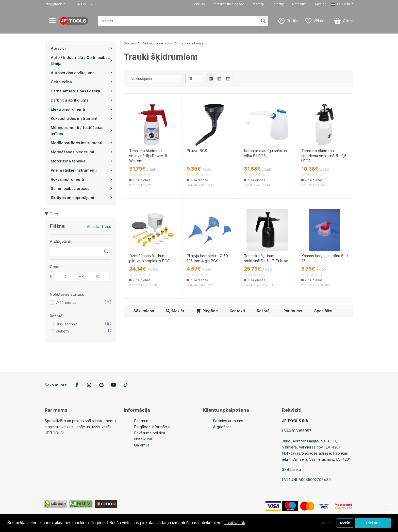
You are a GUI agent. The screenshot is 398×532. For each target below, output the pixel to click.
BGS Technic (67, 324)
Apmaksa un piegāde (228, 4)
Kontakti (237, 311)
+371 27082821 (86, 4)
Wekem (62, 331)
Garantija (278, 4)
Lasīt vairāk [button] (235, 523)
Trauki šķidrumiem (193, 43)
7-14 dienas (66, 302)
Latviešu (340, 4)
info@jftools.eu (56, 4)
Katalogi (321, 4)
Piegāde (207, 311)
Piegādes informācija (152, 427)
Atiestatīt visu (99, 227)
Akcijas (200, 4)
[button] (342, 4)
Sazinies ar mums (228, 421)
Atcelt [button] (327, 523)
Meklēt (175, 311)
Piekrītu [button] (373, 523)
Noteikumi (300, 4)
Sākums (130, 43)
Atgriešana (222, 427)
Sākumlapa (144, 311)
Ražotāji (258, 4)
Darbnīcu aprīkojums (157, 43)
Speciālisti (324, 311)
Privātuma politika (150, 433)
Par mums (293, 311)
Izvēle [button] (345, 523)
